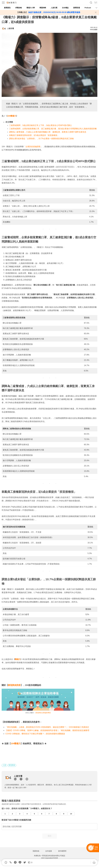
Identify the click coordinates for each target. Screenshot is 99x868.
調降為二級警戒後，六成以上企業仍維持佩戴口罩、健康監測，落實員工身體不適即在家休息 (48, 132)
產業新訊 (7, 8)
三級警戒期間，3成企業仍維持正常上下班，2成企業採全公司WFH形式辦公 (41, 125)
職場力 (18, 659)
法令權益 (65, 8)
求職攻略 (19, 8)
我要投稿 (36, 851)
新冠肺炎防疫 (14, 685)
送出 (50, 836)
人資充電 (54, 8)
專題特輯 (43, 8)
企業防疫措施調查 (33, 147)
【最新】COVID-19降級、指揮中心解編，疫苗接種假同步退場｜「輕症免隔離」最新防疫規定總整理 (47, 730)
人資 (4, 765)
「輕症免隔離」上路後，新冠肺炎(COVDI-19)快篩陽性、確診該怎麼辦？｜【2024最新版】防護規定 (47, 727)
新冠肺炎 (12, 765)
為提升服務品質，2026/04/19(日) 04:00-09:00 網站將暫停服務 (54, 12)
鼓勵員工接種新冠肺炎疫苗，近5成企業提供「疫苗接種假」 (34, 135)
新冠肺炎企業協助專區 (43, 713)
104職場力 (12, 116)
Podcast (88, 8)
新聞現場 (77, 8)
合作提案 (49, 851)
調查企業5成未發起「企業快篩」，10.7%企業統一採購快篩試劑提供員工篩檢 (41, 139)
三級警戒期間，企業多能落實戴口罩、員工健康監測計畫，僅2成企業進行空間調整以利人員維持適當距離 (53, 129)
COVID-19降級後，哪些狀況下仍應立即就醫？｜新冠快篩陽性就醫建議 (35, 734)
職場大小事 (31, 8)
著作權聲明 (62, 851)
